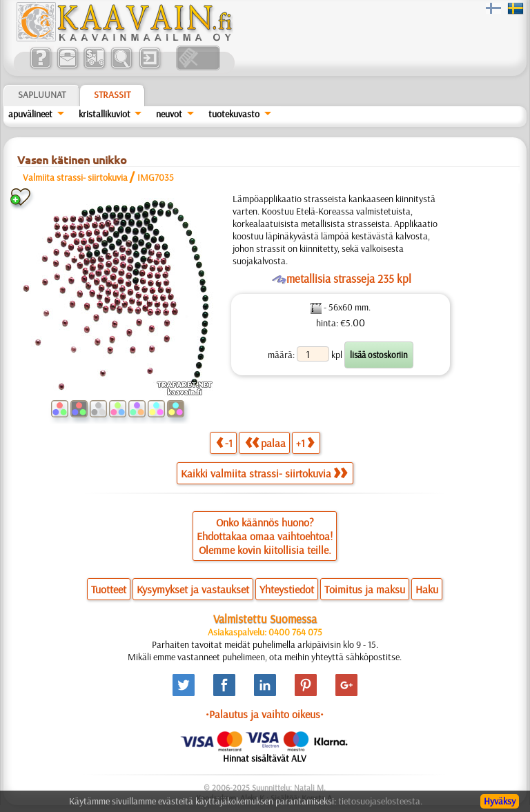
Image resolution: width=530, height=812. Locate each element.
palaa (265, 443)
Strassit (112, 95)
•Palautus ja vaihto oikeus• (265, 714)
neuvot (169, 114)
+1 (305, 443)
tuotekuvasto (234, 114)
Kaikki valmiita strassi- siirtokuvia (264, 473)
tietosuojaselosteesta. (380, 801)
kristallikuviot (105, 114)
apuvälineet (30, 114)
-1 (224, 443)
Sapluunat (42, 95)
